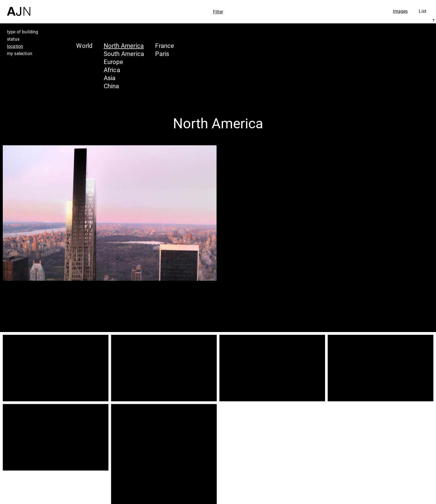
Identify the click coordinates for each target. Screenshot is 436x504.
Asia (110, 78)
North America (124, 46)
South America (124, 54)
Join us (372, 499)
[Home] (19, 8)
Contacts (382, 485)
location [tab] (15, 46)
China (112, 86)
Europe (113, 62)
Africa (112, 70)
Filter (218, 12)
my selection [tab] (20, 53)
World (84, 46)
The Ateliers (388, 464)
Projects (381, 475)
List (423, 11)
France (165, 46)
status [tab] (13, 39)
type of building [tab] (23, 32)
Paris (162, 54)
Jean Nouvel (389, 453)
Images (400, 11)
